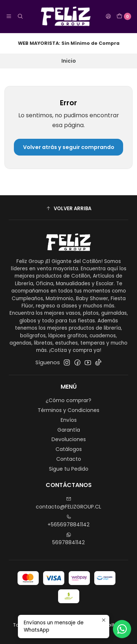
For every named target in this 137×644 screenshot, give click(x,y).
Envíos (69, 420)
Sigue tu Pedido (69, 469)
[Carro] (124, 16)
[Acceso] (108, 16)
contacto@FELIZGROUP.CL (68, 503)
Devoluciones (69, 439)
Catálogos (69, 449)
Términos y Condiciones (68, 410)
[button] (68, 208)
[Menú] (9, 16)
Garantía (69, 430)
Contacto (69, 459)
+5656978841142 (68, 521)
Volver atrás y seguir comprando (69, 147)
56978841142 (68, 539)
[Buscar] (20, 16)
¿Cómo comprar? (68, 400)
